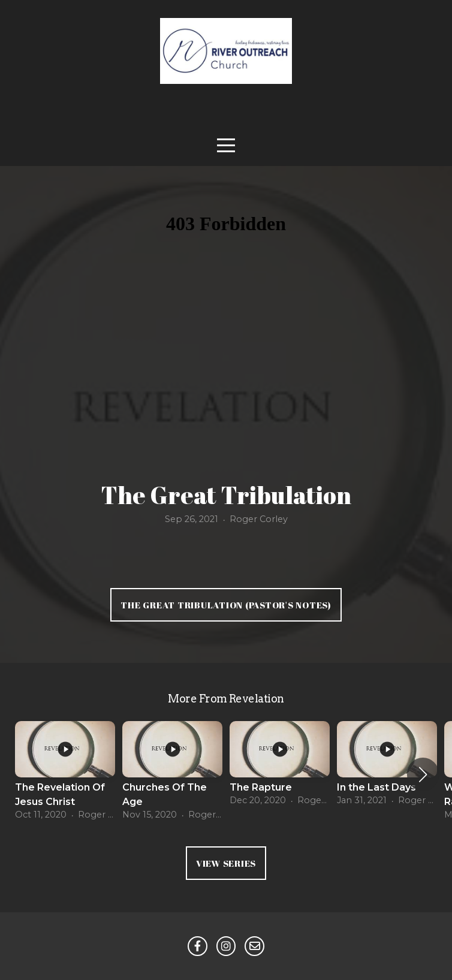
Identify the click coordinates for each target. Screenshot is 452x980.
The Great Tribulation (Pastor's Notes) (226, 605)
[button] (423, 774)
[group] (65, 775)
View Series (226, 863)
